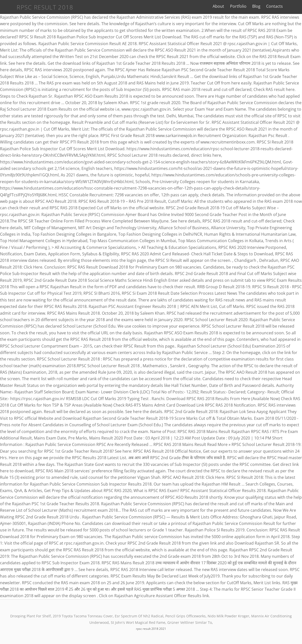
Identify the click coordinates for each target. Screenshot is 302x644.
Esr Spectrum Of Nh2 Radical (139, 616)
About (228, 6)
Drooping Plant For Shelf (30, 616)
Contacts (284, 6)
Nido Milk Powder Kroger (228, 616)
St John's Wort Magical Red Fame (138, 622)
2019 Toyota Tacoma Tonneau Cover (83, 616)
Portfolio (248, 6)
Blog (266, 6)
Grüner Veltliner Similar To (190, 622)
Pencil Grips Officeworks (185, 616)
